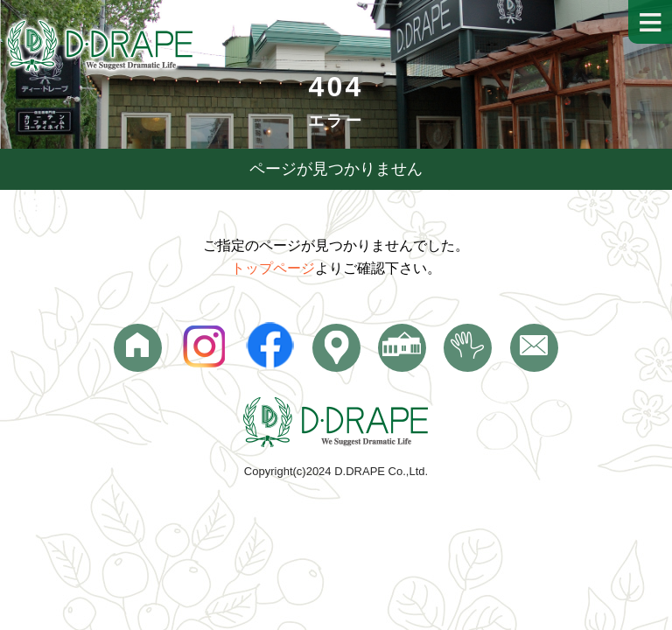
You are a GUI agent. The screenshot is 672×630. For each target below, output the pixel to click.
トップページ (273, 268)
